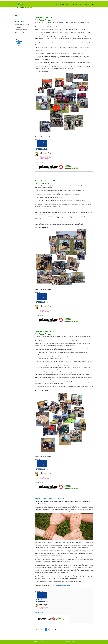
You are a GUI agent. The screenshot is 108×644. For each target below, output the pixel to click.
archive (87, 4)
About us (69, 4)
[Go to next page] (53, 630)
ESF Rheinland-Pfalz (40, 163)
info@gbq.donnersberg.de (24, 31)
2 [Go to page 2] (48, 630)
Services (62, 4)
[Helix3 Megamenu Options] (92, 4)
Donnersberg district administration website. (61, 586)
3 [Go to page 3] (51, 630)
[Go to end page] (55, 630)
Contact (75, 4)
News (57, 4)
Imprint (81, 4)
